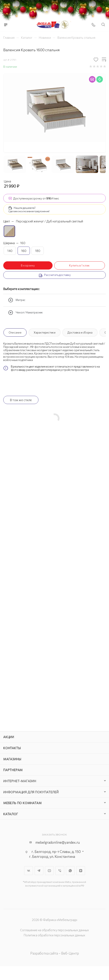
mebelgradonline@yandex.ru (58, 842)
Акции (9, 737)
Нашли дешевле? (25, 208)
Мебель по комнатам (22, 803)
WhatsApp (70, 871)
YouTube (49, 871)
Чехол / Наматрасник (25, 313)
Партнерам (13, 770)
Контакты (12, 748)
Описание (15, 332)
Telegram (39, 871)
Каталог (11, 814)
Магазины (12, 759)
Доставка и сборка (80, 332)
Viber (60, 871)
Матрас (17, 300)
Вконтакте (29, 871)
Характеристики (45, 332)
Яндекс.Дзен (81, 871)
